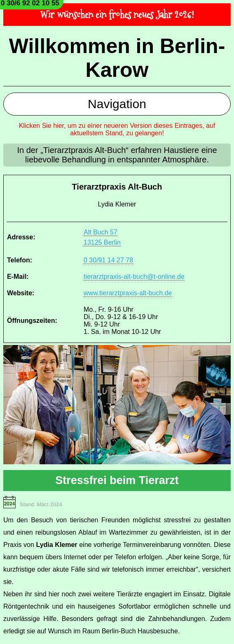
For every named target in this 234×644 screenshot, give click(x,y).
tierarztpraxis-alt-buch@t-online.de (134, 277)
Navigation (117, 104)
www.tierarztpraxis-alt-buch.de (128, 293)
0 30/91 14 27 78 (108, 260)
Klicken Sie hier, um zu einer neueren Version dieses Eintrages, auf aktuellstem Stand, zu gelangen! (117, 129)
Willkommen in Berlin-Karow (117, 58)
